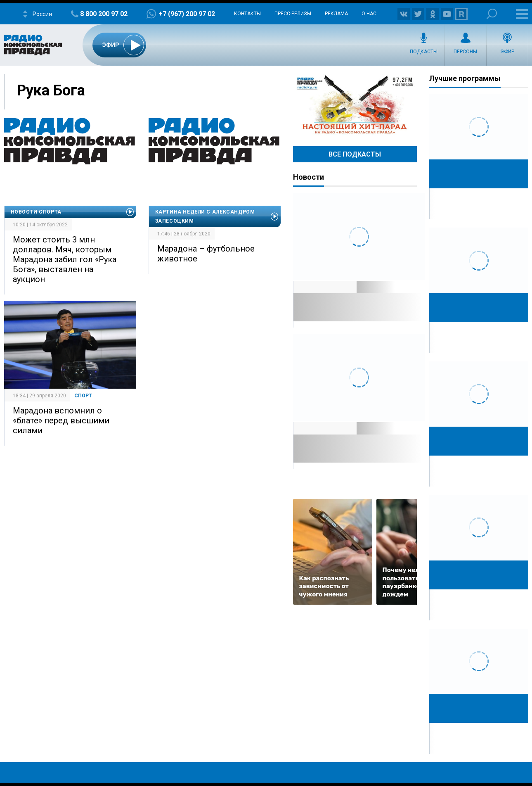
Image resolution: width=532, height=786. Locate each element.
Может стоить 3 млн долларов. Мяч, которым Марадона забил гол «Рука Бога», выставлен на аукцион (65, 259)
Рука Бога (51, 90)
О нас (369, 14)
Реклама (336, 14)
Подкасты (424, 52)
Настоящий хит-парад (355, 105)
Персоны (465, 52)
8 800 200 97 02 (104, 14)
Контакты (247, 14)
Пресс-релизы (293, 14)
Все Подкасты (355, 154)
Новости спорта (36, 212)
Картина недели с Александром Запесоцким (205, 216)
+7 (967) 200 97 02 (187, 14)
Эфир (507, 52)
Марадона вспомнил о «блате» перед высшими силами (61, 420)
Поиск (492, 14)
